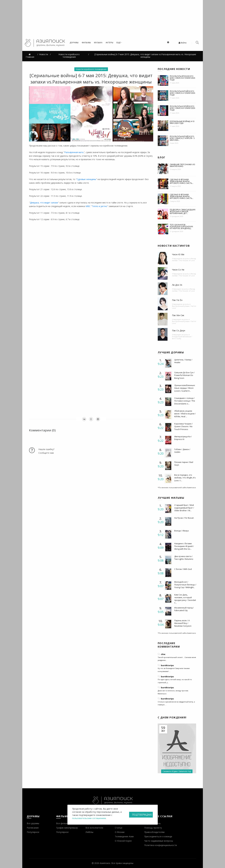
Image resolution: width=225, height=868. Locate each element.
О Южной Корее (123, 841)
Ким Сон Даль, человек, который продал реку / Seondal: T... (185, 599)
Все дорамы (33, 823)
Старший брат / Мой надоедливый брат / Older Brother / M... (184, 508)
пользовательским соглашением (89, 818)
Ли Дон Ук (177, 285)
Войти (183, 43)
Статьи (119, 828)
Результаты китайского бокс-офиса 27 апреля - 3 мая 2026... (182, 138)
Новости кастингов (174, 246)
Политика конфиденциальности (161, 845)
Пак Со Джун (179, 330)
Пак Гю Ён (177, 300)
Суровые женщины (86, 179)
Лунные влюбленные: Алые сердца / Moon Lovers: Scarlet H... (185, 388)
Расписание (33, 828)
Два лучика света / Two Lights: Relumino (184, 558)
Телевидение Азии (124, 836)
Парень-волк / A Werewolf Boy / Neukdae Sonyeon (183, 623)
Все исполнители (94, 828)
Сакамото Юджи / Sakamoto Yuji (177, 771)
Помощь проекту (153, 828)
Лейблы (89, 832)
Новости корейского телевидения (91, 69)
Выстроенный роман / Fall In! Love (184, 307)
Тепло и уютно (100, 206)
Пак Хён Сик (178, 315)
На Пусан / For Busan (184, 518)
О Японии (120, 832)
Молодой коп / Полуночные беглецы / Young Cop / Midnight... (185, 585)
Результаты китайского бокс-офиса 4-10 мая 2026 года (182, 93)
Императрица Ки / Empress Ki (183, 438)
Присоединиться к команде (158, 836)
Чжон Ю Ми (178, 254)
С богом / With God (183, 569)
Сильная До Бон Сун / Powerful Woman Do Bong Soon (184, 375)
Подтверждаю (142, 815)
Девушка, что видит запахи (44, 203)
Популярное (33, 832)
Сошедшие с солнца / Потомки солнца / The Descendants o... (185, 401)
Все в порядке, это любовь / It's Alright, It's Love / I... (185, 478)
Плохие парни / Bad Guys (184, 463)
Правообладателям (154, 832)
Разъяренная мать (74, 152)
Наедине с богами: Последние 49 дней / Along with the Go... (184, 546)
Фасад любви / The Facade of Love (184, 259)
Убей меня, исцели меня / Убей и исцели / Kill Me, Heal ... (185, 414)
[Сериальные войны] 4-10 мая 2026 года (182, 122)
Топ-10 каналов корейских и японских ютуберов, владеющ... (181, 226)
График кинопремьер (67, 828)
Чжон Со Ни (178, 270)
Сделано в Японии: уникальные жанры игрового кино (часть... (182, 181)
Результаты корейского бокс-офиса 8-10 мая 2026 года (182, 108)
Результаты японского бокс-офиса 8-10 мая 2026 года (182, 78)
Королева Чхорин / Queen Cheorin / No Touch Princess (183, 426)
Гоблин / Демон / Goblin (182, 451)
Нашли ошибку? (46, 449)
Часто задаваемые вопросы (159, 841)
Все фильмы (62, 823)
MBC (88, 206)
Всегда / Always (182, 531)
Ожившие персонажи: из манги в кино (182, 165)
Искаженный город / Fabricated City (184, 609)
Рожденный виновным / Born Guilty (182, 337)
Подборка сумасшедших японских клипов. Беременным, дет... (183, 211)
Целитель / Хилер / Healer (183, 361)
